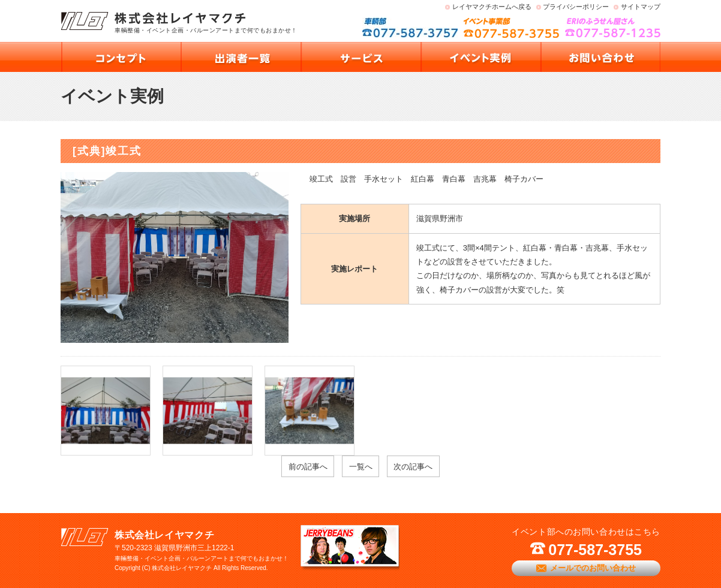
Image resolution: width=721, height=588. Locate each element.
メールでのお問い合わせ (593, 568)
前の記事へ (308, 467)
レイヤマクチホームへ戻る (492, 7)
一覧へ (361, 467)
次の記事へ (413, 467)
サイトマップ (641, 7)
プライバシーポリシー (576, 7)
